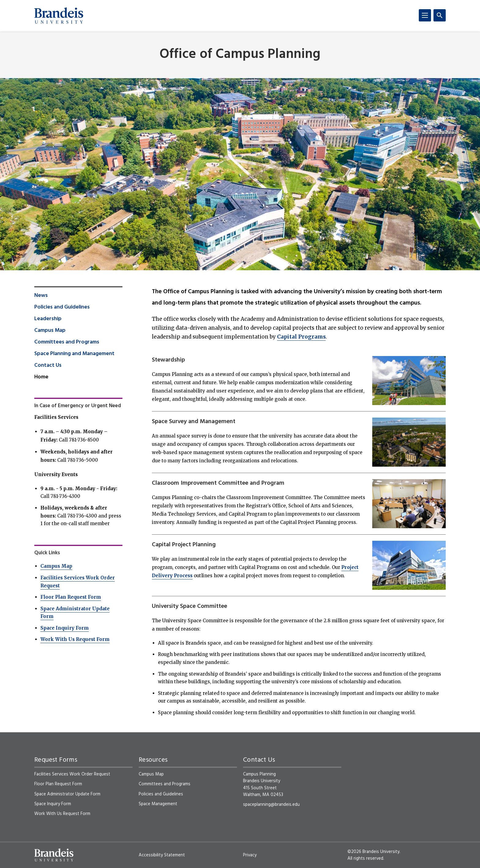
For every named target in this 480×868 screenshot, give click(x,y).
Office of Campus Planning (240, 55)
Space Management (158, 804)
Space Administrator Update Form (67, 794)
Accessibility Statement (162, 855)
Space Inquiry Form (65, 628)
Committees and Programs (67, 342)
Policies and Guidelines (62, 307)
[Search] (440, 15)
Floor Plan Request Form (71, 597)
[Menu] (425, 15)
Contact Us (48, 366)
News (41, 296)
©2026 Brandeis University (373, 852)
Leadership (48, 319)
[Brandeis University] (59, 16)
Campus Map (50, 331)
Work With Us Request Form (75, 639)
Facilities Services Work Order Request (72, 774)
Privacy (250, 855)
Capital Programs (301, 337)
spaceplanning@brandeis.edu (271, 805)
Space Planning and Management (74, 354)
